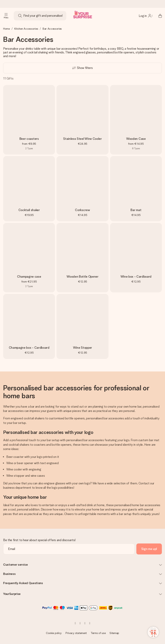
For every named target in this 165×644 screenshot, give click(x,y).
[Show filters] (82, 68)
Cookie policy (54, 633)
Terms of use (98, 633)
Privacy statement (76, 633)
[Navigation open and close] (6, 16)
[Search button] (20, 16)
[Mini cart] (158, 16)
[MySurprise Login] (146, 16)
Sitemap (114, 633)
